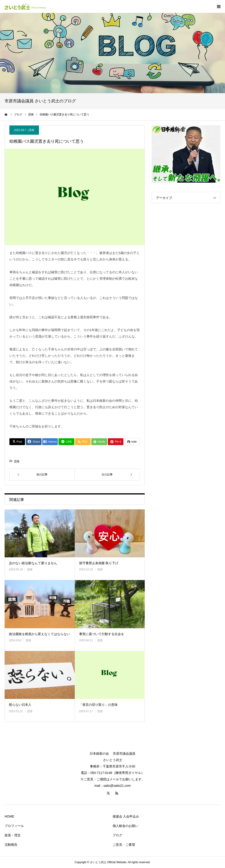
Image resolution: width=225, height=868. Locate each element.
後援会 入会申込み (126, 816)
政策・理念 (13, 835)
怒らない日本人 (20, 705)
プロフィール (14, 826)
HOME (9, 816)
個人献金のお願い (125, 826)
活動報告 (11, 845)
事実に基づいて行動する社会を (102, 634)
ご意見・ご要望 (124, 845)
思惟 (32, 130)
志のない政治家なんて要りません (33, 563)
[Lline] (66, 442)
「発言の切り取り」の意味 (98, 705)
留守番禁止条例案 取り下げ (99, 563)
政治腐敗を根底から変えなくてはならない (39, 634)
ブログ (117, 835)
